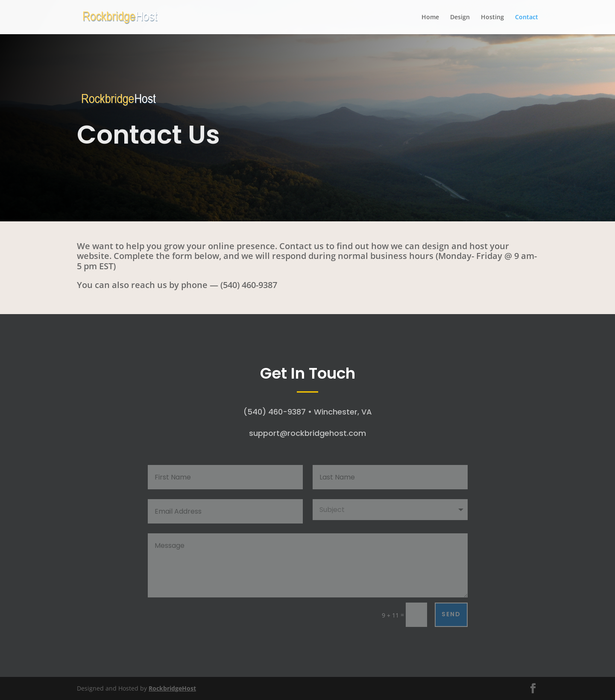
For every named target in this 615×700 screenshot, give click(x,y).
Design (460, 18)
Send (451, 614)
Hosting (492, 18)
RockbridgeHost (172, 688)
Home (430, 18)
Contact (527, 18)
